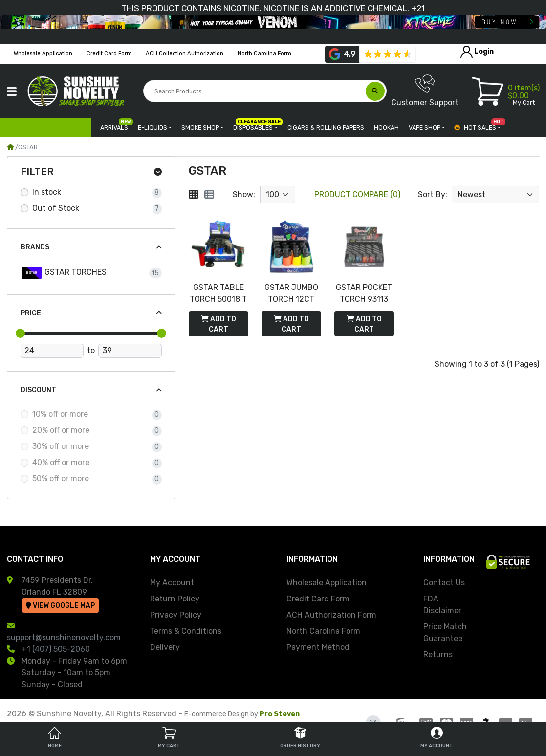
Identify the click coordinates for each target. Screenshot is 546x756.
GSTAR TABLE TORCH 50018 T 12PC (218, 294)
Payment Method (318, 647)
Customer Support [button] (425, 90)
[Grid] (194, 195)
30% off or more (61, 446)
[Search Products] (255, 91)
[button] (12, 91)
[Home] (10, 147)
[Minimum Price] (52, 351)
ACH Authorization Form (331, 615)
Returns (438, 655)
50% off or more (61, 478)
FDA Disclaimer (442, 605)
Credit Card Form (318, 599)
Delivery (165, 647)
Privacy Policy (176, 615)
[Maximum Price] (130, 351)
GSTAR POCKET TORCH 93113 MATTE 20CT (364, 294)
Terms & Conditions (186, 631)
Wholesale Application (327, 583)
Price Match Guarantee (445, 633)
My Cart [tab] (169, 738)
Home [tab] (55, 738)
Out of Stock (56, 208)
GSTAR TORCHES (64, 273)
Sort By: (433, 194)
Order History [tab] (300, 738)
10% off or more (60, 414)
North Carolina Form (323, 631)
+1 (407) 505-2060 (56, 649)
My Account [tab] (437, 738)
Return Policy (175, 599)
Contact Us (444, 583)
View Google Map (60, 606)
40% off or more (61, 462)
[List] (209, 195)
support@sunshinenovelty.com (64, 637)
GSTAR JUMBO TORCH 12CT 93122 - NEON (291, 294)
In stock (47, 192)
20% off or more (61, 430)
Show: (244, 194)
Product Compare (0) (357, 194)
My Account (172, 583)
